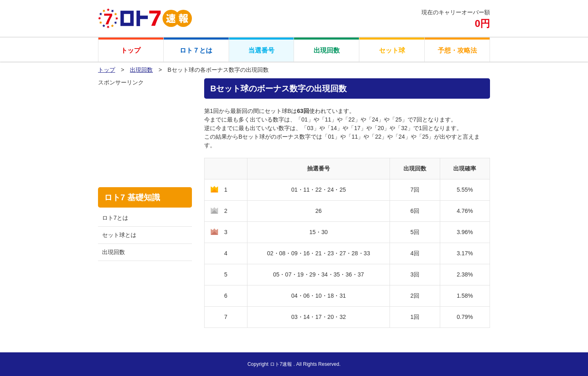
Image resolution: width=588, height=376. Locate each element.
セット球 (392, 50)
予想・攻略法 (457, 50)
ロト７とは (196, 50)
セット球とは (119, 235)
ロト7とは (115, 218)
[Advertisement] (145, 128)
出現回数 (327, 50)
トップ (131, 50)
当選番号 (261, 50)
